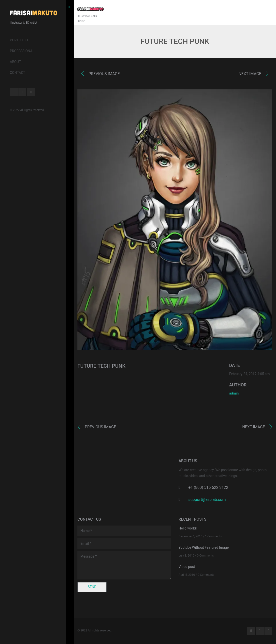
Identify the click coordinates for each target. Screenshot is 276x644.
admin (234, 393)
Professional (22, 51)
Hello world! (188, 528)
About (15, 62)
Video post (187, 567)
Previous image (104, 74)
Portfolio (19, 40)
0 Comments (205, 556)
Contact (18, 73)
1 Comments (213, 536)
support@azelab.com (207, 500)
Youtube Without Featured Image (204, 547)
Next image (250, 74)
